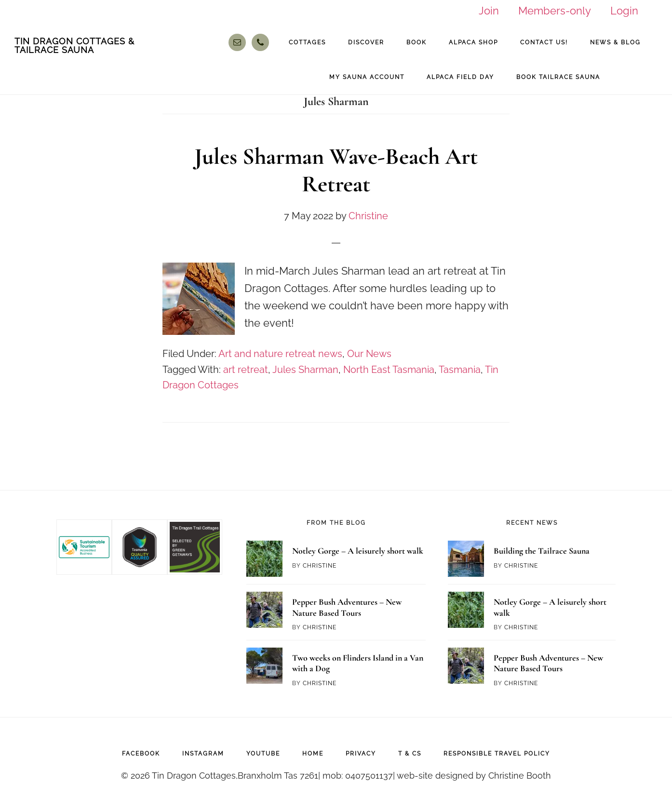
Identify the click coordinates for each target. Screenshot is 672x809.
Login (624, 11)
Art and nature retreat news (280, 354)
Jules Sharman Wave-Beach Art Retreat (336, 171)
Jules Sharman (305, 370)
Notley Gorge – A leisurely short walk (358, 551)
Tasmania (460, 370)
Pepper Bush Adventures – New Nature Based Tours (347, 607)
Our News (369, 354)
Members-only (555, 11)
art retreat (246, 370)
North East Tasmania (389, 370)
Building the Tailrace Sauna (542, 551)
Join (489, 11)
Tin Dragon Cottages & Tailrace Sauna (74, 46)
